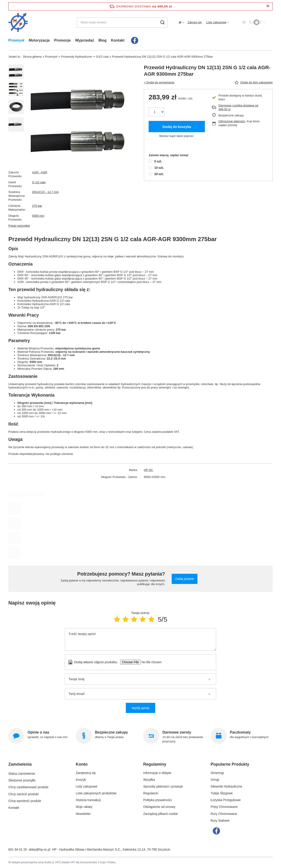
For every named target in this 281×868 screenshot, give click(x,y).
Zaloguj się (195, 22)
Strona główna (32, 57)
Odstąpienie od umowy (159, 807)
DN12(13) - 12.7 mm (45, 192)
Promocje (62, 40)
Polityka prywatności (158, 800)
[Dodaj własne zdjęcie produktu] (150, 662)
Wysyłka (149, 780)
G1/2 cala (102, 57)
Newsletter (83, 814)
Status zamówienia (22, 773)
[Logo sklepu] (18, 22)
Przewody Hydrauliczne (77, 57)
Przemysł (16, 40)
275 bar (37, 206)
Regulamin (151, 793)
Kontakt (118, 40)
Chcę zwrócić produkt (23, 793)
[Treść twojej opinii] (140, 640)
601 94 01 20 (18, 849)
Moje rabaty (84, 807)
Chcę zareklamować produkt (28, 786)
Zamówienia (20, 764)
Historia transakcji (88, 800)
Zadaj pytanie (185, 579)
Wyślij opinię (140, 708)
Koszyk (81, 780)
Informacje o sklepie (157, 773)
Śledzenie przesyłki (22, 780)
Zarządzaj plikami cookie (160, 814)
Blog (103, 40)
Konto (82, 764)
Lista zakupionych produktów (96, 793)
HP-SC (148, 470)
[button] (38, 766)
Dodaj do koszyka (177, 127)
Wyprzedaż (85, 40)
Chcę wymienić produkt (25, 800)
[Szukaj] (162, 22)
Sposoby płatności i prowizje (163, 786)
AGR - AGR (40, 172)
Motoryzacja (39, 40)
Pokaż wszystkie (19, 226)
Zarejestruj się (86, 773)
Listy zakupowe (216, 22)
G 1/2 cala (39, 182)
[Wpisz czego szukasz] (122, 22)
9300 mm (38, 216)
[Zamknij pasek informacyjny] (268, 6)
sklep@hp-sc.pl (40, 849)
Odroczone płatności (232, 121)
